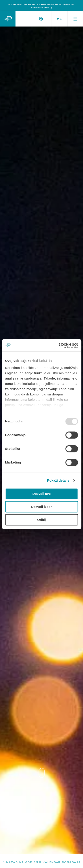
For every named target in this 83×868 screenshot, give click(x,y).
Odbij (41, 520)
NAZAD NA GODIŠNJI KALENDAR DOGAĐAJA (42, 862)
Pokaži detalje (58, 480)
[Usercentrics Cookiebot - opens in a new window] (59, 345)
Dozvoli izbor (41, 507)
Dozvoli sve (41, 494)
